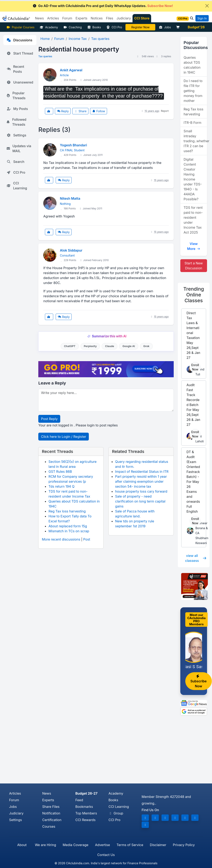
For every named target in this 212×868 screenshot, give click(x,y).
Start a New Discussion (194, 266)
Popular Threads (16, 96)
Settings (16, 135)
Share (80, 111)
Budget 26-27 (86, 793)
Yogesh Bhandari (73, 145)
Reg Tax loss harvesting (67, 511)
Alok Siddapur (71, 250)
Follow (99, 111)
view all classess (196, 558)
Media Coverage (76, 845)
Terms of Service (130, 845)
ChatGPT (70, 346)
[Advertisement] (106, 752)
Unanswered (20, 82)
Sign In (202, 18)
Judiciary (16, 813)
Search (16, 162)
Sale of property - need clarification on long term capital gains (140, 501)
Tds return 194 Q (61, 486)
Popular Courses (20, 27)
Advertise (102, 845)
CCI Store (142, 18)
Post (87, 539)
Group (116, 813)
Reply (63, 111)
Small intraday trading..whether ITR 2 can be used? (195, 141)
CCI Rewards (85, 820)
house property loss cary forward (141, 491)
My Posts (17, 109)
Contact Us (106, 855)
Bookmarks (84, 807)
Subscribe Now (199, 681)
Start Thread (20, 53)
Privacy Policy (184, 845)
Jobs (165, 27)
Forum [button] (67, 18)
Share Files (51, 807)
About (22, 845)
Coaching (73, 27)
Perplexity (90, 346)
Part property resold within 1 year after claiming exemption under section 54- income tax (141, 481)
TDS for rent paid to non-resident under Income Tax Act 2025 (193, 220)
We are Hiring (45, 845)
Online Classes (194, 295)
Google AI (129, 346)
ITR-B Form (193, 123)
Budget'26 (196, 27)
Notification (51, 813)
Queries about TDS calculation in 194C (192, 65)
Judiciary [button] (124, 18)
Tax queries (45, 56)
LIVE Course (140, 27)
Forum (14, 800)
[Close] (207, 6)
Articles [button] (53, 18)
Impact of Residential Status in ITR (142, 472)
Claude (110, 346)
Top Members (86, 813)
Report (165, 111)
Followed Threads (16, 122)
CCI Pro (114, 27)
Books (94, 27)
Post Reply (49, 419)
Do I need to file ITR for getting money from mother (193, 91)
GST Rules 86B (60, 472)
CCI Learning (17, 186)
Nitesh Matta (70, 198)
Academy (49, 27)
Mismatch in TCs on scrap (69, 531)
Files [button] (110, 18)
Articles (15, 793)
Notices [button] (97, 18)
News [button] (39, 18)
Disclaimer (158, 845)
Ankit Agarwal (71, 70)
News (47, 793)
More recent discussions (61, 539)
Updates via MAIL (19, 148)
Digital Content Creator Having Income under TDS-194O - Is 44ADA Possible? (193, 179)
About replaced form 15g (68, 526)
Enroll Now (195, 367)
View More (194, 246)
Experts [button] (81, 18)
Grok (146, 346)
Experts (48, 800)
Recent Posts (15, 69)
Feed (79, 800)
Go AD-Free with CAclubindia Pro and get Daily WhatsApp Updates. (103, 6)
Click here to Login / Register (64, 437)
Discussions (19, 40)
